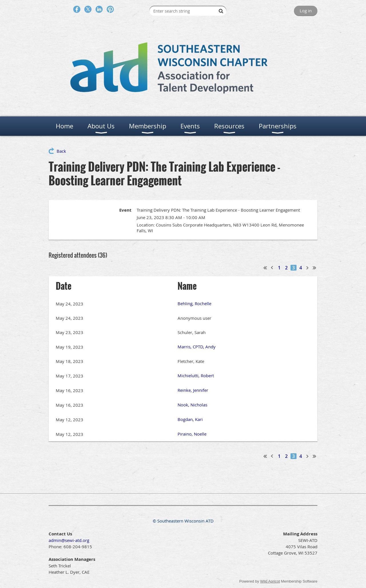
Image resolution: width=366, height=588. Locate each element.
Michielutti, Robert (196, 376)
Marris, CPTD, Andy (197, 347)
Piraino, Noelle (192, 434)
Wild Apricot (270, 581)
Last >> (315, 268)
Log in (306, 11)
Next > (308, 268)
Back (61, 151)
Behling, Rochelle (194, 303)
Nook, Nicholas (192, 405)
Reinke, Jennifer (193, 390)
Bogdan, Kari (190, 419)
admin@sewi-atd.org (69, 540)
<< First (265, 268)
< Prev (272, 268)
